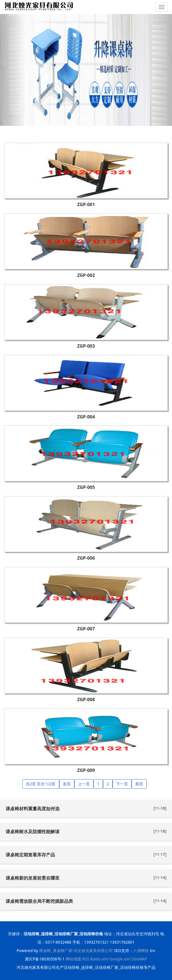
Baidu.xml (99, 959)
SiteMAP (139, 959)
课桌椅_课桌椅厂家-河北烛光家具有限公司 (76, 950)
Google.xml (120, 959)
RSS (86, 959)
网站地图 (74, 959)
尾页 (139, 784)
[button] (13, 70)
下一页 (122, 784)
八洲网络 (141, 950)
